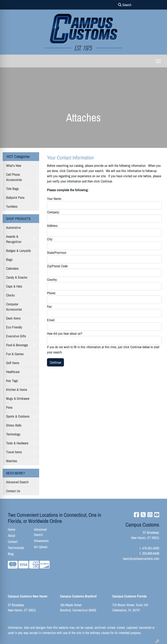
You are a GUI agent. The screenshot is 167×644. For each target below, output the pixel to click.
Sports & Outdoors (18, 416)
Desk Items (13, 318)
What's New (14, 166)
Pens (9, 407)
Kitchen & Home (17, 390)
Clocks (10, 295)
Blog (11, 554)
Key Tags (12, 381)
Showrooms (41, 541)
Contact (13, 542)
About (12, 535)
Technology (13, 434)
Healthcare (13, 372)
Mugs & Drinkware (18, 398)
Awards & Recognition (14, 239)
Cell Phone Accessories (14, 177)
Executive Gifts (16, 336)
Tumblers (12, 206)
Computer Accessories (14, 307)
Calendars (12, 268)
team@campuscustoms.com (141, 559)
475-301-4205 (151, 548)
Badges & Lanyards (18, 251)
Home (12, 529)
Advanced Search (17, 482)
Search (125, 5)
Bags (9, 259)
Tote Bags (13, 189)
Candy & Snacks (17, 277)
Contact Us (13, 491)
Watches (12, 461)
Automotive (13, 227)
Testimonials (16, 548)
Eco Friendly (14, 327)
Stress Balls (14, 425)
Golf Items (13, 363)
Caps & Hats (14, 286)
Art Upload (41, 547)
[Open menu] (158, 61)
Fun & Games (15, 354)
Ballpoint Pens (15, 197)
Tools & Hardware (17, 443)
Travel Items (14, 452)
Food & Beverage (17, 345)
